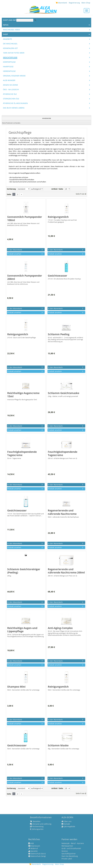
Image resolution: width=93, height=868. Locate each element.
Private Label (67, 859)
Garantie (33, 851)
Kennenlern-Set (10, 48)
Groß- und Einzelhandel (71, 848)
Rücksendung (37, 826)
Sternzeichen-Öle (11, 99)
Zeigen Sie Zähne (10, 85)
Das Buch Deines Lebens (14, 108)
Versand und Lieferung (41, 824)
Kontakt (66, 824)
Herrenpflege (9, 71)
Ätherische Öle (10, 94)
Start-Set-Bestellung (70, 856)
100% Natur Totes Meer (14, 53)
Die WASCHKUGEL (10, 44)
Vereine (65, 851)
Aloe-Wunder (9, 80)
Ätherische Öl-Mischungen (15, 103)
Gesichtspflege (10, 57)
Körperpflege (9, 62)
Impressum (34, 846)
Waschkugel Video (11, 30)
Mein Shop (86, 3)
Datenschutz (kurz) (37, 854)
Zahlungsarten (37, 829)
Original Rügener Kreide (14, 76)
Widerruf (33, 848)
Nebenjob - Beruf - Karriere (73, 843)
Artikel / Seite (57, 189)
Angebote (8, 39)
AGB (31, 843)
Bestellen (35, 821)
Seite (9, 194)
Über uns (66, 821)
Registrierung (74, 3)
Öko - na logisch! (11, 90)
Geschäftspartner (69, 854)
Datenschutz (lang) (37, 856)
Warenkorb (61, 3)
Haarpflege (8, 67)
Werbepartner (67, 846)
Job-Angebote (68, 826)
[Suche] (25, 20)
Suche (35, 20)
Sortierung (11, 189)
